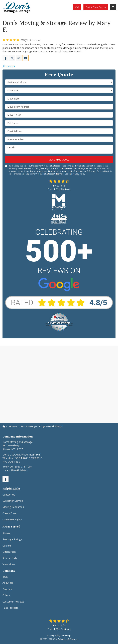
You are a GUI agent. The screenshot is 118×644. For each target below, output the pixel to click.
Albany (6, 533)
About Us (8, 583)
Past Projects (10, 608)
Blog (5, 576)
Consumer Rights (12, 519)
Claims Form (10, 513)
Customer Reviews (13, 601)
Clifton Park (9, 552)
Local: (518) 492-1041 (15, 470)
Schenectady (10, 558)
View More (9, 564)
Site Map (66, 635)
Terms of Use (62, 174)
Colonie (7, 545)
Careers (7, 589)
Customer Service (13, 501)
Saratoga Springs (12, 539)
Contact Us (9, 494)
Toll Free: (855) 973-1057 (17, 466)
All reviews (9, 66)
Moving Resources (13, 507)
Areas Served (11, 527)
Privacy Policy (79, 174)
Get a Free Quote (96, 7)
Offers (6, 595)
